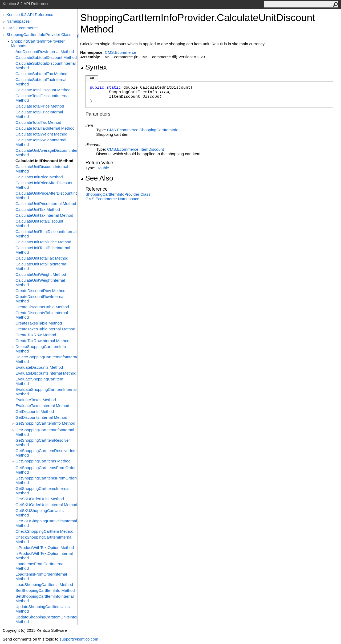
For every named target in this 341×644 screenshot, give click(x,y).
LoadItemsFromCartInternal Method (40, 566)
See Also (97, 178)
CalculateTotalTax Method (38, 122)
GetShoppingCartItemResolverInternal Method (46, 453)
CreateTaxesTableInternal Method (45, 329)
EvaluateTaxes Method (36, 400)
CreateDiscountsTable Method (42, 307)
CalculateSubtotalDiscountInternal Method (46, 65)
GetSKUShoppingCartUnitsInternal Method (46, 523)
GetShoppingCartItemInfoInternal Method (45, 432)
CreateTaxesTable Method (39, 323)
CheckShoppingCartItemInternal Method (44, 539)
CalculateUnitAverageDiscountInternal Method (46, 153)
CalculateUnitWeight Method (41, 274)
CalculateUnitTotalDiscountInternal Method (46, 234)
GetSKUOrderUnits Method (40, 499)
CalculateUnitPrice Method (39, 177)
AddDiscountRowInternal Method (45, 52)
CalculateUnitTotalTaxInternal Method (41, 266)
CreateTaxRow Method (36, 335)
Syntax (94, 67)
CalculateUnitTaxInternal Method (44, 215)
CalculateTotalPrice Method (40, 106)
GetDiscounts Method (35, 411)
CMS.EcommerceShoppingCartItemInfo (143, 130)
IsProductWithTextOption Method (45, 547)
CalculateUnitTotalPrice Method (43, 242)
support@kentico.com (79, 639)
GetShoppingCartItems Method (43, 461)
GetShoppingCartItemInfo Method (45, 423)
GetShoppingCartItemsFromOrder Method (46, 470)
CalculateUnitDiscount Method (44, 161)
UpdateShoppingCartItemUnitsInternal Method (46, 619)
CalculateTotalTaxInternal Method (45, 128)
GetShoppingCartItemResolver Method (43, 442)
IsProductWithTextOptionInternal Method (44, 556)
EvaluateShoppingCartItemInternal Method (46, 392)
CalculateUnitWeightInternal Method (40, 282)
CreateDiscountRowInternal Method (40, 299)
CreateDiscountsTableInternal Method (42, 315)
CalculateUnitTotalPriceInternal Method (43, 250)
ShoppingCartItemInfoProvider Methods (38, 43)
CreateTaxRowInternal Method (42, 341)
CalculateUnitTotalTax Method (42, 258)
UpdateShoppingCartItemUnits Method (42, 609)
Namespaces (18, 21)
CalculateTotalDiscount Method (43, 90)
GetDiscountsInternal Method (41, 417)
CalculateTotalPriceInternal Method (39, 114)
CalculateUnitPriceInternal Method (46, 204)
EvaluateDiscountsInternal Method (46, 373)
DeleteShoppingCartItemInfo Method (41, 349)
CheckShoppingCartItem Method (44, 531)
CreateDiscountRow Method (40, 291)
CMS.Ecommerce (22, 28)
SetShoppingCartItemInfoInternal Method (44, 598)
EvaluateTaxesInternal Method (42, 406)
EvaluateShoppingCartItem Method (39, 381)
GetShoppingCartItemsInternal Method (42, 491)
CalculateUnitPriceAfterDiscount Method (44, 185)
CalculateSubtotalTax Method (41, 74)
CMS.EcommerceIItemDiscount (135, 149)
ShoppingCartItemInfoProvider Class (39, 34)
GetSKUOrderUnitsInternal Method (46, 505)
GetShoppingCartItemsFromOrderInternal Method (46, 480)
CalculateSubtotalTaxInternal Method (41, 82)
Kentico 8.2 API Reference (30, 15)
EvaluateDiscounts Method (39, 367)
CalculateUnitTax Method (38, 209)
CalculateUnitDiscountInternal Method (42, 169)
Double (103, 168)
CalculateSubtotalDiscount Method (46, 57)
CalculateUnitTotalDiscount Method (39, 223)
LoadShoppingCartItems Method (44, 584)
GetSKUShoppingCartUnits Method (40, 513)
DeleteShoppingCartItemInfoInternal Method (46, 359)
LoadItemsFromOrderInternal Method (41, 576)
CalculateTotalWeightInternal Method (41, 142)
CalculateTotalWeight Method (41, 134)
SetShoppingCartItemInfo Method (45, 590)
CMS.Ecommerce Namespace (112, 199)
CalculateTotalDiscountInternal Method (42, 98)
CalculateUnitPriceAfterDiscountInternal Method (46, 195)
